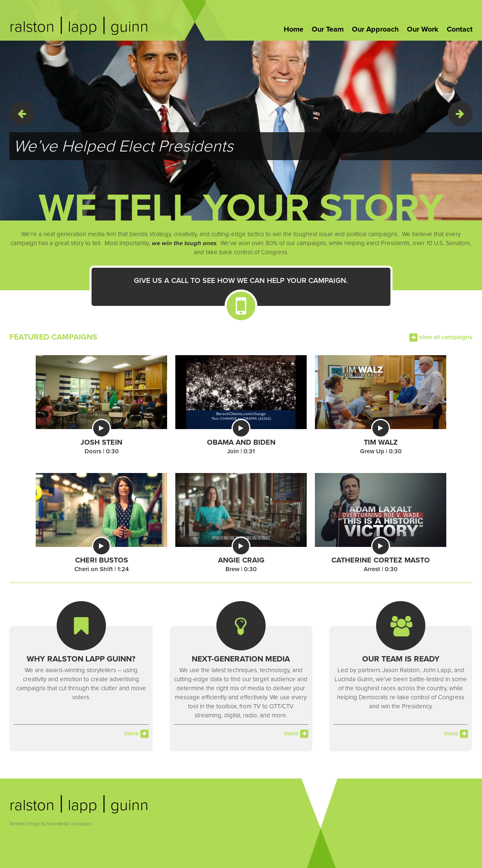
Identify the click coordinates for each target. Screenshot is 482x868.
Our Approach (375, 29)
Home (294, 29)
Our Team (328, 29)
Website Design (25, 824)
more (137, 733)
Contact (460, 29)
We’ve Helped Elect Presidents (123, 146)
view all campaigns (441, 337)
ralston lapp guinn (79, 27)
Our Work (423, 29)
